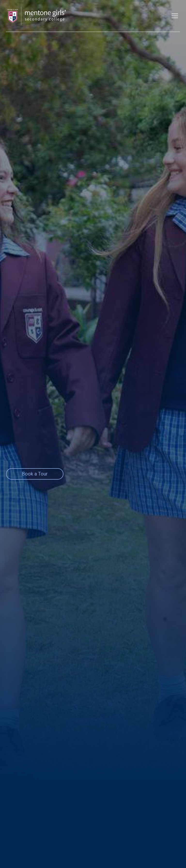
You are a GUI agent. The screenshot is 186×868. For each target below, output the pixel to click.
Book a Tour (35, 474)
